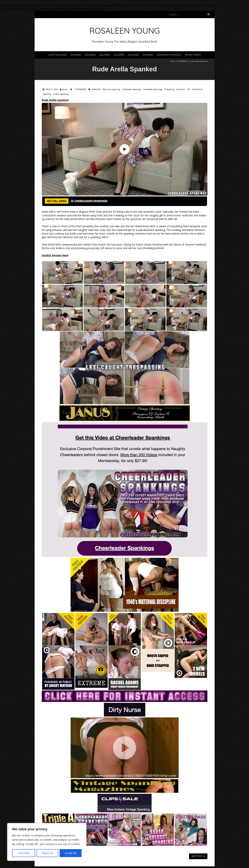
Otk (189, 89)
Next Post (198, 856)
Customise (24, 853)
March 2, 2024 (52, 89)
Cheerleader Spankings (152, 89)
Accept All (70, 853)
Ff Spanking (169, 89)
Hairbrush (181, 89)
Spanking (47, 94)
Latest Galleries (57, 55)
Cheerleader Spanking (131, 89)
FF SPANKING (182, 61)
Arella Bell (97, 89)
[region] (47, 842)
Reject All (47, 853)
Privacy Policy (193, 55)
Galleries (76, 55)
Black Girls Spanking (111, 89)
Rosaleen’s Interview (169, 55)
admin (65, 89)
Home (172, 61)
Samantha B (197, 89)
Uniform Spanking (61, 94)
